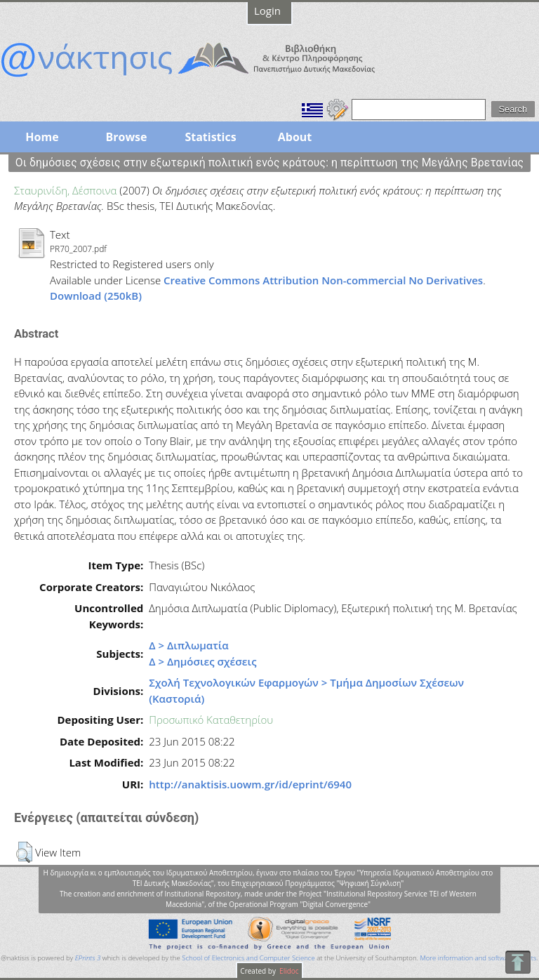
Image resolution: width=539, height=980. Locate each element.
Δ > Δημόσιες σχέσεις (202, 661)
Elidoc (288, 971)
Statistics (210, 137)
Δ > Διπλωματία (189, 645)
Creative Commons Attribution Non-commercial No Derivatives (323, 280)
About (295, 137)
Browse (126, 137)
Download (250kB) (96, 296)
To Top (518, 962)
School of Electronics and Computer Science (248, 958)
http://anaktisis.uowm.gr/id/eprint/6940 (250, 784)
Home (42, 137)
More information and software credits (478, 958)
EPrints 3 (88, 958)
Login (267, 11)
